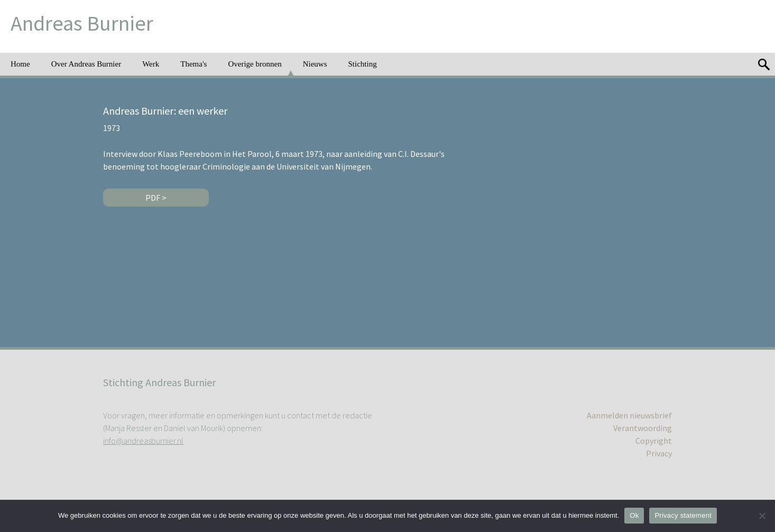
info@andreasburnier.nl (143, 441)
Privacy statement (683, 515)
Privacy (659, 453)
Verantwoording (643, 428)
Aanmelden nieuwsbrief (629, 415)
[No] (762, 516)
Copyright (654, 441)
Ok (634, 515)
